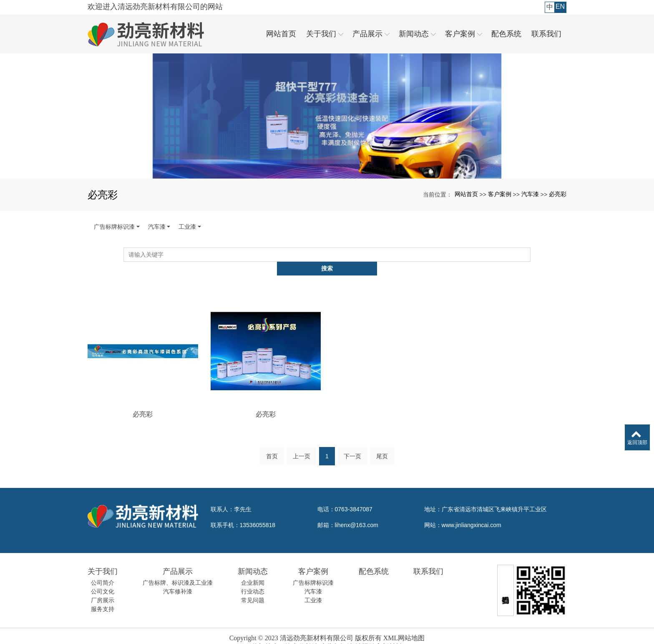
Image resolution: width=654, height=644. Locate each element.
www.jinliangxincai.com (472, 512)
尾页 (382, 445)
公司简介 (103, 569)
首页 (272, 445)
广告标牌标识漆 (114, 227)
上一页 (302, 445)
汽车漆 (530, 194)
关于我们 (103, 558)
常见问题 (253, 587)
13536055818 (258, 512)
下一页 (352, 445)
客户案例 (500, 194)
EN (560, 6)
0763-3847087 (354, 496)
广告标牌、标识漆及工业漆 (178, 569)
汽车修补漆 (178, 578)
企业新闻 (253, 569)
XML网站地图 (404, 625)
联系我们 (428, 558)
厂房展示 (103, 587)
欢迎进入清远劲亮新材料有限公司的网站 (155, 7)
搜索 (531, 255)
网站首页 (466, 194)
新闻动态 (253, 558)
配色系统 (374, 558)
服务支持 (103, 596)
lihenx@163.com (357, 512)
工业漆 (187, 227)
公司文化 (103, 578)
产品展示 (178, 558)
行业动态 (253, 578)
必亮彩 (558, 194)
